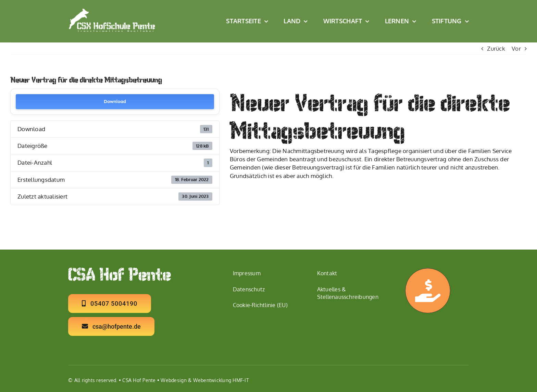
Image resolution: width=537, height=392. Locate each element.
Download (115, 102)
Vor (516, 48)
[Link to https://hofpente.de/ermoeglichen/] (428, 291)
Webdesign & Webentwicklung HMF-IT (205, 380)
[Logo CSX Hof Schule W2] (112, 11)
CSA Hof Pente (139, 380)
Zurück (496, 48)
